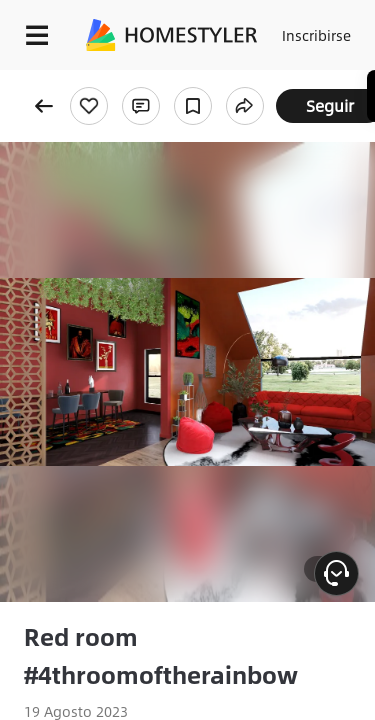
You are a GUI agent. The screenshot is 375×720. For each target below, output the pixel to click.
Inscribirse (316, 35)
